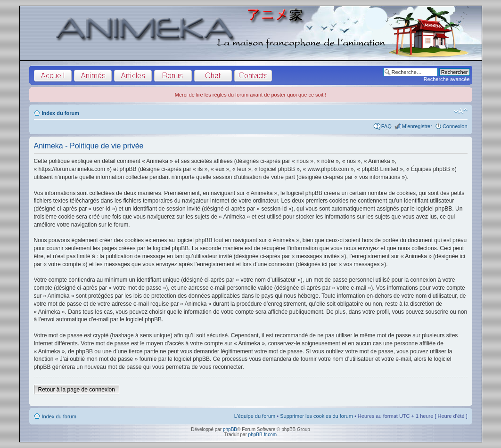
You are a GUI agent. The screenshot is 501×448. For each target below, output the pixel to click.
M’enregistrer (417, 126)
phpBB (230, 429)
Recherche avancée (447, 79)
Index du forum (61, 113)
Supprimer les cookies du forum (316, 416)
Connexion (455, 126)
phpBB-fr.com (263, 435)
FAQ (386, 126)
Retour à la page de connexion (77, 390)
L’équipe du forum (255, 416)
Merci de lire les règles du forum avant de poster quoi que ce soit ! (251, 95)
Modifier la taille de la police (461, 111)
